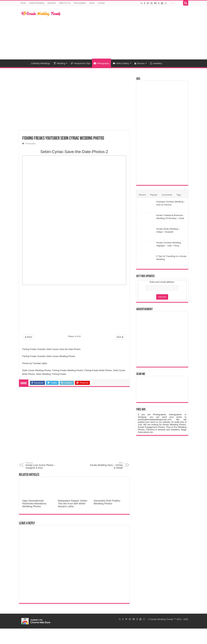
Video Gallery (121, 63)
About (92, 3)
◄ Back (28, 337)
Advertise (51, 3)
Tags (179, 195)
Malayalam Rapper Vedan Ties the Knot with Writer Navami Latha (72, 503)
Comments (167, 195)
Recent (142, 195)
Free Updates (80, 3)
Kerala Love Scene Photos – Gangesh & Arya (43, 465)
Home (23, 3)
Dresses (140, 63)
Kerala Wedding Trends (162, 619)
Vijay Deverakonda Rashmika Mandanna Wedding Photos (34, 503)
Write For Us (65, 3)
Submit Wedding (37, 3)
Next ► (120, 337)
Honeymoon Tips (80, 63)
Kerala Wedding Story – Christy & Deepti (106, 465)
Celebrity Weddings (40, 63)
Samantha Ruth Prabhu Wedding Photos (107, 502)
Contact (101, 3)
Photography (101, 63)
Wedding (59, 63)
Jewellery (156, 63)
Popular (154, 195)
